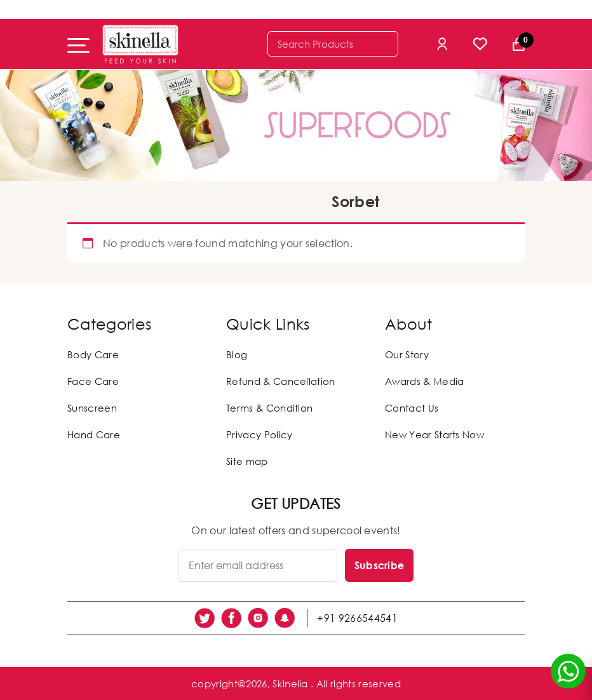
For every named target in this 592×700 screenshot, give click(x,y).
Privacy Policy (259, 434)
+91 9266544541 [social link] (357, 618)
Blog (237, 354)
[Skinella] (140, 44)
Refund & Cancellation (281, 381)
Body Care (93, 354)
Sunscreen (92, 408)
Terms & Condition (269, 408)
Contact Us (412, 408)
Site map (247, 461)
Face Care (93, 381)
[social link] (205, 618)
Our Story (407, 354)
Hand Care (94, 434)
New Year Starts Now (434, 434)
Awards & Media (424, 381)
